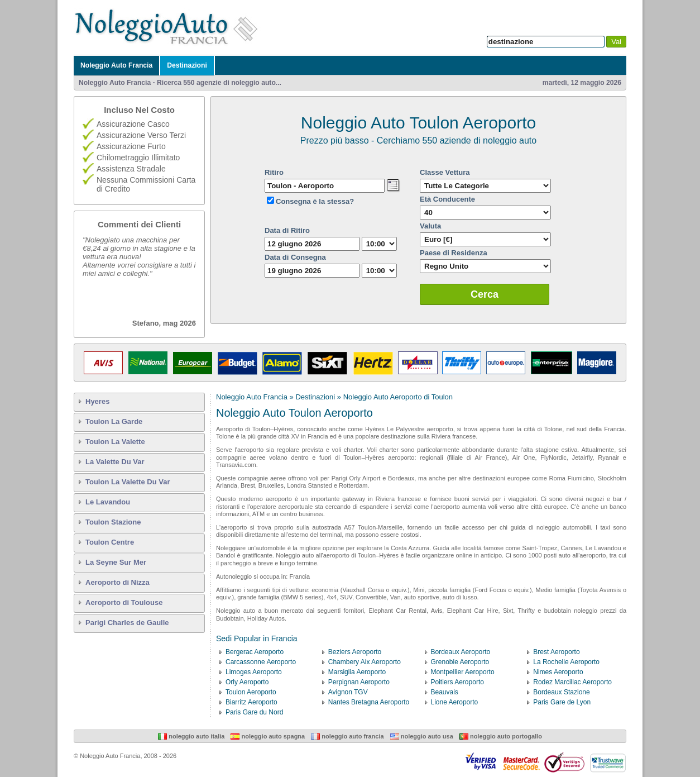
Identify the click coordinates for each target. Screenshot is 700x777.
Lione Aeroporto (455, 702)
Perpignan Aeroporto (359, 682)
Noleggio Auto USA (422, 736)
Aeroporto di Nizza (118, 582)
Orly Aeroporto (247, 682)
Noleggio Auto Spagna (268, 736)
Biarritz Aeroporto (251, 702)
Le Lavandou (108, 502)
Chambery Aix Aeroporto (365, 662)
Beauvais (445, 692)
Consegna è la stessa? (315, 201)
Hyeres (97, 401)
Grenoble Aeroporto (460, 662)
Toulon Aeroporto (251, 692)
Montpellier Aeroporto (463, 672)
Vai (616, 42)
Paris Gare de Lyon (562, 702)
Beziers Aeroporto (355, 652)
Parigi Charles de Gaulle (127, 623)
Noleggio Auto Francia (116, 65)
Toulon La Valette (115, 442)
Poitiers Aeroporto (457, 682)
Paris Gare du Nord (254, 712)
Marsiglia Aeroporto (357, 672)
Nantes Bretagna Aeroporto (369, 702)
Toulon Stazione (113, 522)
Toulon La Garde (114, 421)
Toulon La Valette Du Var (128, 482)
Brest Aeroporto (556, 652)
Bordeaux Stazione (561, 692)
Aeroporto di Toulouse (124, 602)
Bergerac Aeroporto (255, 652)
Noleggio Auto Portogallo (501, 736)
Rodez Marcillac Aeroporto (572, 682)
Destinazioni (187, 65)
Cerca (485, 294)
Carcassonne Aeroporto (261, 662)
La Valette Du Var (115, 462)
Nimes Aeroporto (558, 672)
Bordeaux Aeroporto (461, 652)
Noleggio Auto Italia (191, 736)
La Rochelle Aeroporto (566, 662)
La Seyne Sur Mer (116, 562)
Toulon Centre (110, 542)
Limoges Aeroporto (254, 672)
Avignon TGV (348, 692)
